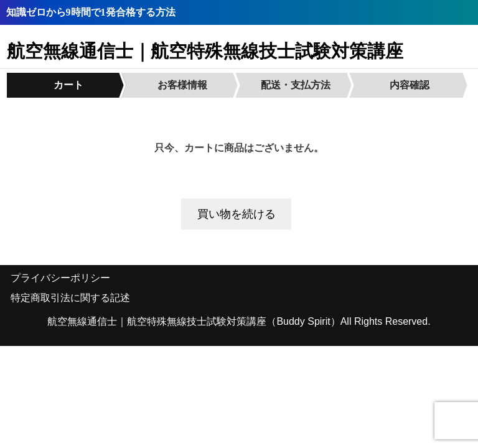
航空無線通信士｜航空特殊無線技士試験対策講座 (205, 51)
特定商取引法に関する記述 (70, 298)
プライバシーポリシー (60, 278)
